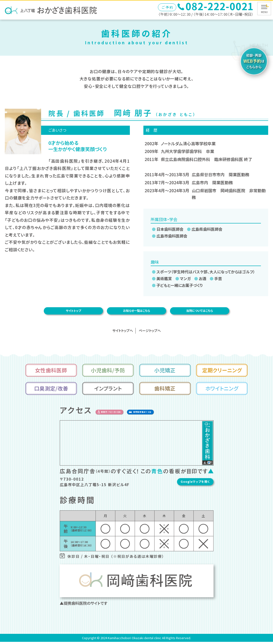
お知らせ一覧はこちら (136, 312)
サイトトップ (73, 312)
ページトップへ (150, 333)
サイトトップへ (123, 333)
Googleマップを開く (213, 484)
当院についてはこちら (200, 312)
